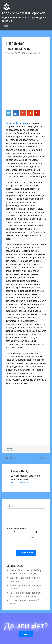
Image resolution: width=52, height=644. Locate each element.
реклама (10, 449)
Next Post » (44, 458)
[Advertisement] (26, 81)
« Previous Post (10, 458)
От (15, 532)
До (37, 532)
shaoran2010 (34, 53)
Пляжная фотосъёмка (17, 123)
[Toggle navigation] (6, 25)
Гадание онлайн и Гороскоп (24, 13)
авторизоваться (19, 482)
